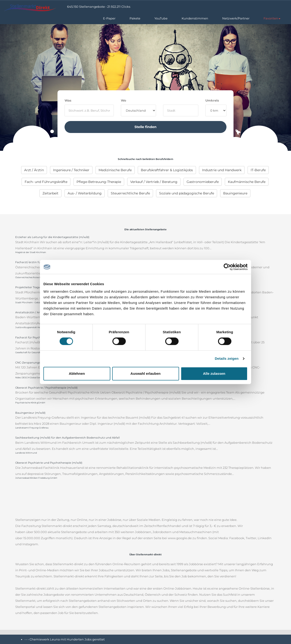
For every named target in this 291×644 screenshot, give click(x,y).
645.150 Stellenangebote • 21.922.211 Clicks (99, 7)
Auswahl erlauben (145, 373)
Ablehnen (77, 373)
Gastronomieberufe (203, 182)
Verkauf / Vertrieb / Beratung (154, 182)
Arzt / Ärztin (34, 170)
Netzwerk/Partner (236, 18)
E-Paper (109, 18)
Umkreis (212, 100)
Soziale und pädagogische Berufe (187, 193)
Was (68, 100)
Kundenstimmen (195, 18)
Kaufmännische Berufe (247, 182)
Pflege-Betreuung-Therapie (99, 182)
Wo (124, 100)
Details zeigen (227, 358)
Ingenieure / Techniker (71, 170)
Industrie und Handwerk (222, 170)
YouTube (161, 18)
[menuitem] (34, 170)
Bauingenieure (235, 193)
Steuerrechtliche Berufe (130, 193)
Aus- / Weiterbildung (85, 193)
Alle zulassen (214, 373)
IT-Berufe (258, 170)
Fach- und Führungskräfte (46, 182)
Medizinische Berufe (115, 170)
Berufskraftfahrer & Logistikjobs (167, 170)
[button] (272, 18)
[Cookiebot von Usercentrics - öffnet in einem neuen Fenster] (227, 267)
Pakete (135, 18)
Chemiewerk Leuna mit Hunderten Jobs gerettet (67, 639)
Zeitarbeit (50, 193)
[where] (181, 110)
